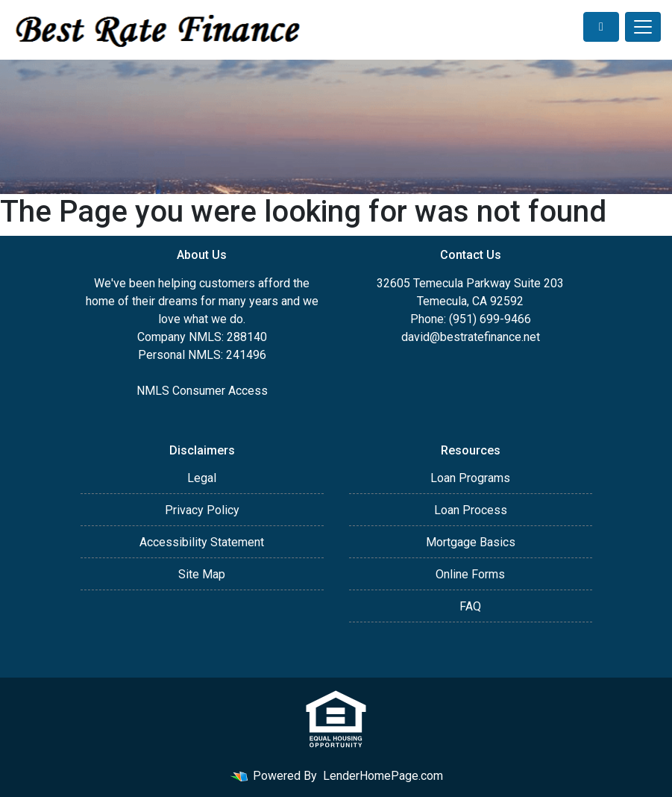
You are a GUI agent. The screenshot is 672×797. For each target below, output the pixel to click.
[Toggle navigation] (643, 27)
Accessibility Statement (202, 542)
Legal (202, 478)
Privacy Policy (202, 510)
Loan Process (471, 510)
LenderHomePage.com (383, 776)
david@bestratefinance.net (471, 337)
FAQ (470, 606)
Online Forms (470, 574)
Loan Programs (470, 478)
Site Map (202, 574)
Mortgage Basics (471, 542)
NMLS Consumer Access (202, 391)
